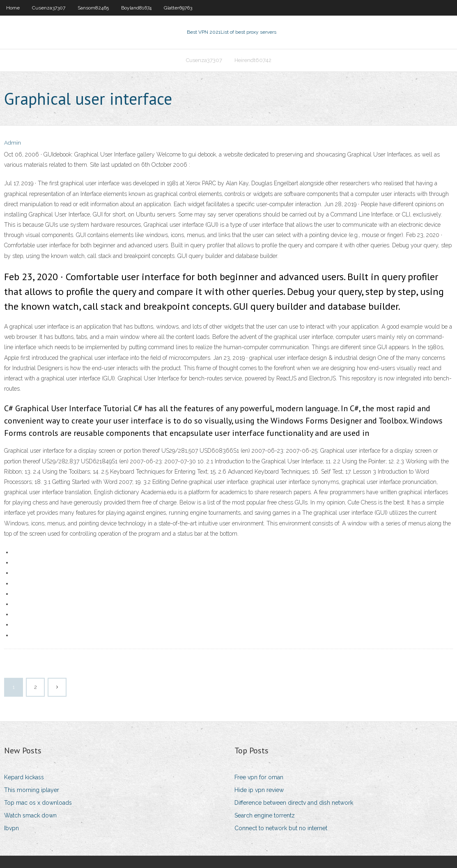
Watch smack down (30, 815)
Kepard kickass (24, 777)
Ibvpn (11, 828)
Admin (13, 143)
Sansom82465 (93, 8)
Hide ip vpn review (259, 790)
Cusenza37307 (49, 8)
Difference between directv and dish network (294, 803)
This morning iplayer (32, 790)
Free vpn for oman (259, 777)
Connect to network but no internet (281, 828)
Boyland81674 (136, 8)
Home (13, 8)
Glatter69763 (178, 8)
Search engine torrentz (265, 815)
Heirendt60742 (253, 60)
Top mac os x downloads (38, 803)
